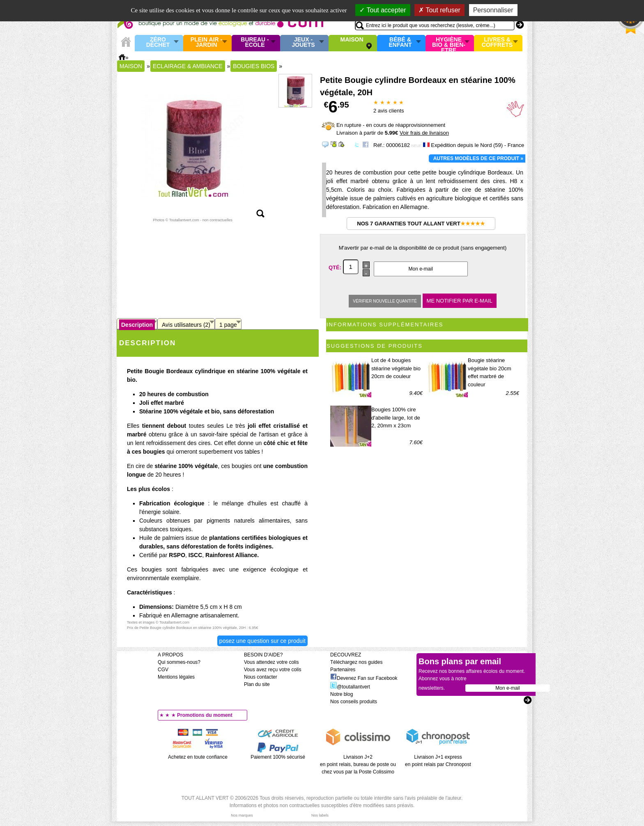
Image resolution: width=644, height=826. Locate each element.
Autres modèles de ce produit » (478, 158)
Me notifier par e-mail (460, 301)
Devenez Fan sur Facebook (364, 678)
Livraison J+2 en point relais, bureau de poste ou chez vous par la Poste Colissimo (358, 764)
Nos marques (242, 815)
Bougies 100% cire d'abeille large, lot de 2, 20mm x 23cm (396, 418)
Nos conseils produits (354, 702)
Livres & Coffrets (497, 42)
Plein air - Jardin (206, 42)
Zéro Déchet (158, 42)
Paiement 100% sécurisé (278, 757)
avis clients (389, 111)
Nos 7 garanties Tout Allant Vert (421, 224)
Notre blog (342, 694)
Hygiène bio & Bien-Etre (449, 43)
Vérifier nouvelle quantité (385, 301)
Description (137, 325)
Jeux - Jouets (303, 42)
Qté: (336, 267)
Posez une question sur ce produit (262, 641)
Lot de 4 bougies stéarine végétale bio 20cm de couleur (396, 368)
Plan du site (257, 684)
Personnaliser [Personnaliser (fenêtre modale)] (493, 10)
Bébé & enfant (400, 42)
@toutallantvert (350, 687)
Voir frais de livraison (424, 133)
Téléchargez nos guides (356, 662)
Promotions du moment (205, 715)
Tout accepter (383, 10)
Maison (352, 40)
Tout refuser (439, 10)
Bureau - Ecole (255, 42)
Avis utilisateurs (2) (186, 325)
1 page (228, 325)
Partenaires (343, 670)
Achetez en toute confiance (198, 757)
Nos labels (320, 815)
